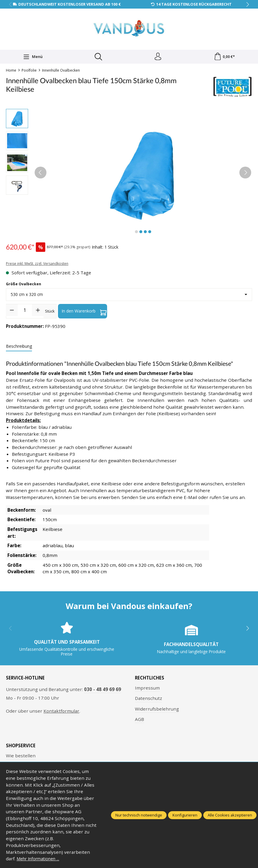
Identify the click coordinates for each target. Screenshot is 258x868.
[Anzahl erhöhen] (38, 312)
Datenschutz (149, 700)
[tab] (19, 348)
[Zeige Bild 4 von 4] (150, 233)
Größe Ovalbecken (24, 285)
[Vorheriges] (41, 174)
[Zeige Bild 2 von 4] (141, 233)
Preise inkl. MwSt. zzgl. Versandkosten (37, 265)
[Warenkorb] (224, 57)
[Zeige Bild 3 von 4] (145, 233)
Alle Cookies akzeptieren (230, 815)
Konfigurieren (185, 815)
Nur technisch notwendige (139, 815)
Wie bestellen (21, 757)
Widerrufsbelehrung (157, 710)
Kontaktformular (61, 712)
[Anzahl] (25, 312)
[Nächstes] (245, 174)
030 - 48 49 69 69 (103, 691)
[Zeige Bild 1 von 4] (136, 233)
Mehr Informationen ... (41, 859)
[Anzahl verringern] (12, 312)
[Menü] (32, 57)
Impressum (147, 689)
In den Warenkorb (84, 313)
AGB (140, 721)
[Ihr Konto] (157, 57)
